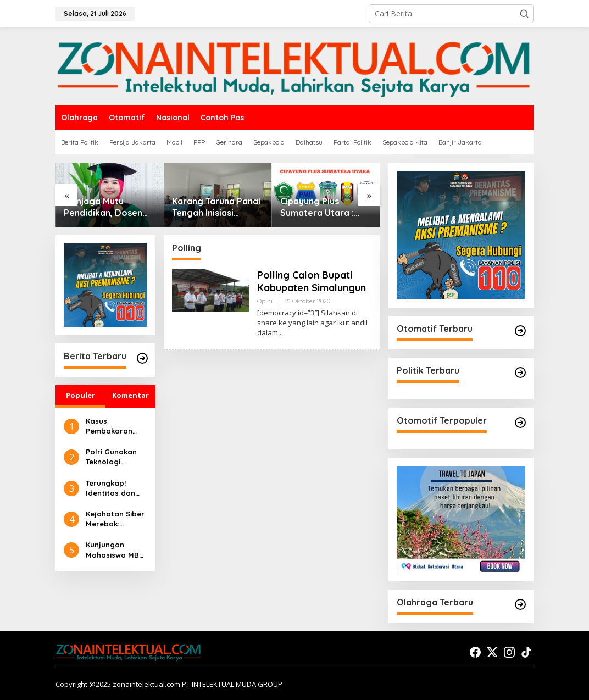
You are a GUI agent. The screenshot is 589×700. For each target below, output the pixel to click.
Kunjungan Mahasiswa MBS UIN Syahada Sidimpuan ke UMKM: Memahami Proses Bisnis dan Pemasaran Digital (115, 550)
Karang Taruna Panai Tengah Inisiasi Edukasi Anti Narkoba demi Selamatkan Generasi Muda (217, 207)
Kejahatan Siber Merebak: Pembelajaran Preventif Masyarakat (115, 519)
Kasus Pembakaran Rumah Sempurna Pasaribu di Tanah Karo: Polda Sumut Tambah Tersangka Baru (115, 426)
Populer (80, 395)
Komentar (130, 395)
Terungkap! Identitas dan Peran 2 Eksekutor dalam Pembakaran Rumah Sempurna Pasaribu (110, 488)
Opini (265, 301)
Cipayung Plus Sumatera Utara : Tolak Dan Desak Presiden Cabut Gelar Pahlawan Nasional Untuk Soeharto (326, 207)
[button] (524, 14)
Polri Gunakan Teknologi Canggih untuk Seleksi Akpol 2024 (112, 457)
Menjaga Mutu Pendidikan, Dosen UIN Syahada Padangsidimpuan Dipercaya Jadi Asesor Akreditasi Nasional (103, 207)
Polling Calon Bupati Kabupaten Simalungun (312, 281)
